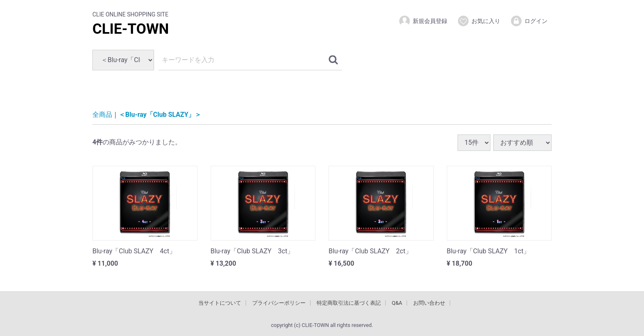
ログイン (529, 21)
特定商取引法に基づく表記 (349, 302)
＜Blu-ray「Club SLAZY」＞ (160, 115)
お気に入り (479, 21)
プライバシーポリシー (279, 302)
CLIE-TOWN (131, 29)
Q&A (397, 302)
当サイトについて (220, 302)
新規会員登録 (423, 21)
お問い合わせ (429, 302)
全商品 (102, 115)
